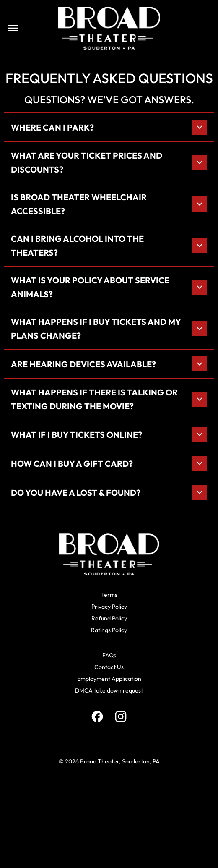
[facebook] (97, 716)
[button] (109, 127)
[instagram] (121, 716)
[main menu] (13, 28)
